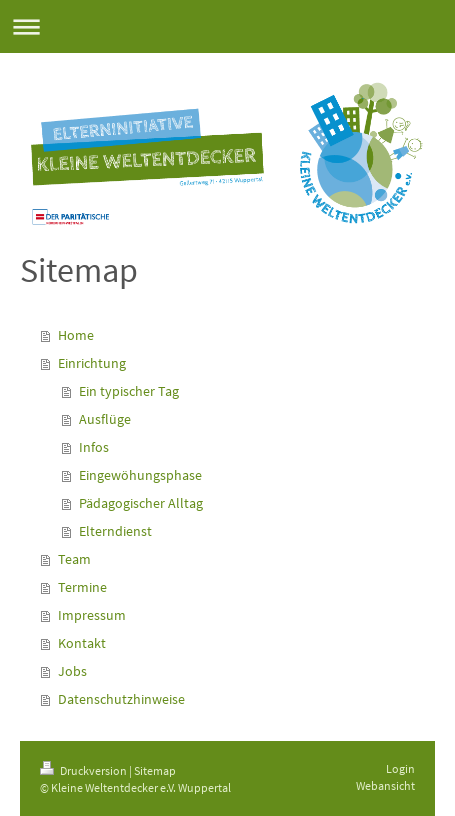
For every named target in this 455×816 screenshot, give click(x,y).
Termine (82, 587)
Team (74, 559)
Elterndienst (115, 531)
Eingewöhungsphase (140, 475)
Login (400, 768)
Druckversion (84, 770)
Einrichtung (92, 363)
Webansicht (385, 785)
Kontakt (82, 643)
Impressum (92, 615)
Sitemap (155, 770)
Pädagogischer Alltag (141, 503)
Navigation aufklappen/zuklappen (227, 26)
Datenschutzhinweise (121, 699)
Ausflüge (105, 419)
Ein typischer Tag (129, 391)
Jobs (72, 671)
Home (76, 335)
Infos (94, 447)
